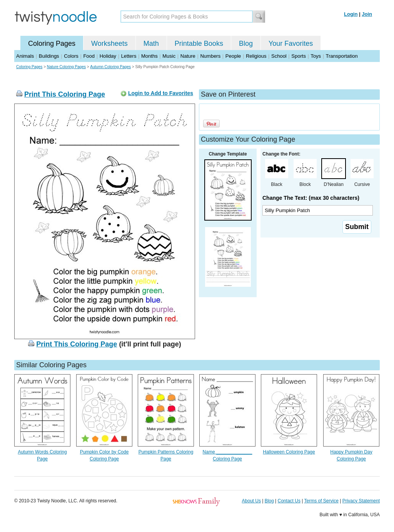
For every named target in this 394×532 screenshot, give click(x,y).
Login (351, 14)
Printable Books (199, 43)
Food (89, 56)
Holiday (108, 56)
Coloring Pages (52, 43)
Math (151, 43)
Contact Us (289, 501)
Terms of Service (321, 501)
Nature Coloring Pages (66, 67)
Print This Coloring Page (65, 94)
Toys (316, 56)
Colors (71, 56)
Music (169, 56)
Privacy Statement (361, 501)
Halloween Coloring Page (289, 452)
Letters (129, 56)
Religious (256, 56)
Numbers (210, 56)
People (233, 56)
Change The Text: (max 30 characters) (311, 198)
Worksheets (109, 43)
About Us (251, 501)
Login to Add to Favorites (161, 93)
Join (367, 14)
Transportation (341, 56)
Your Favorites (291, 43)
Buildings (49, 56)
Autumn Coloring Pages (110, 67)
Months (149, 56)
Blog (246, 43)
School (279, 56)
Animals (25, 56)
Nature (188, 56)
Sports (299, 56)
